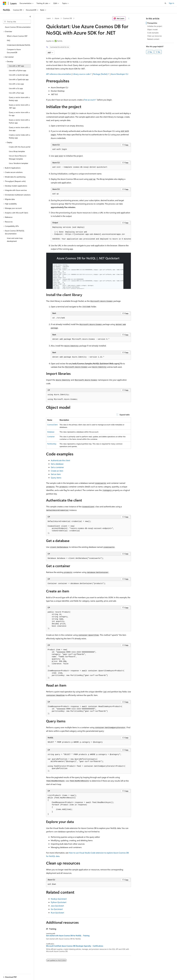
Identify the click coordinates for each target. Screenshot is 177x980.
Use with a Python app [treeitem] (17, 70)
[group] (91, 233)
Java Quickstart (57, 906)
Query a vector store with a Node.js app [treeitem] (19, 99)
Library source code (81, 74)
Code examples (153, 33)
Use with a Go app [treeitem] (16, 88)
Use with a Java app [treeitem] (16, 84)
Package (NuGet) (100, 74)
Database (51, 432)
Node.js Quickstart (59, 899)
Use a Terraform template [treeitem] (18, 163)
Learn (49, 18)
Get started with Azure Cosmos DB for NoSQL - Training (68, 936)
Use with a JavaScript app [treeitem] (19, 75)
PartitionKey (52, 444)
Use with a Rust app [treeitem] (16, 93)
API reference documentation (59, 74)
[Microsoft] (5, 3)
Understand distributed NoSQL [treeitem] (19, 45)
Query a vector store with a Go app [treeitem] (19, 114)
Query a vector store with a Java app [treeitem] (19, 129)
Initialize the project (155, 26)
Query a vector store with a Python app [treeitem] (19, 121)
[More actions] (129, 18)
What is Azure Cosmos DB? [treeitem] (17, 36)
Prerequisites (152, 23)
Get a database (57, 464)
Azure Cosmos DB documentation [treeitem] (18, 27)
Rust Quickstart (57, 913)
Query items (56, 478)
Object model (152, 29)
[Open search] (165, 3)
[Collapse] (30, 16)
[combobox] (17, 22)
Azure (57, 18)
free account (89, 100)
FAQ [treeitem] (9, 40)
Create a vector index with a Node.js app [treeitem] (19, 136)
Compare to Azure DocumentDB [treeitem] (14, 51)
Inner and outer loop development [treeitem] (15, 240)
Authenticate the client (60, 460)
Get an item (56, 474)
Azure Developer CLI (120, 74)
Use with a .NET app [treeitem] (16, 66)
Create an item (57, 471)
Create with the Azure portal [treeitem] (20, 147)
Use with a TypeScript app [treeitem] (19, 79)
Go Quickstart (57, 909)
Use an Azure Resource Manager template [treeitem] (18, 157)
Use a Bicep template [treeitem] (17, 151)
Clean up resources (154, 36)
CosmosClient (52, 425)
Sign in (171, 3)
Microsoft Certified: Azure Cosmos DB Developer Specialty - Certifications (75, 946)
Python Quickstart (59, 902)
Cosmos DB (67, 18)
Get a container (57, 467)
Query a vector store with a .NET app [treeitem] (19, 106)
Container (51, 437)
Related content (153, 39)
